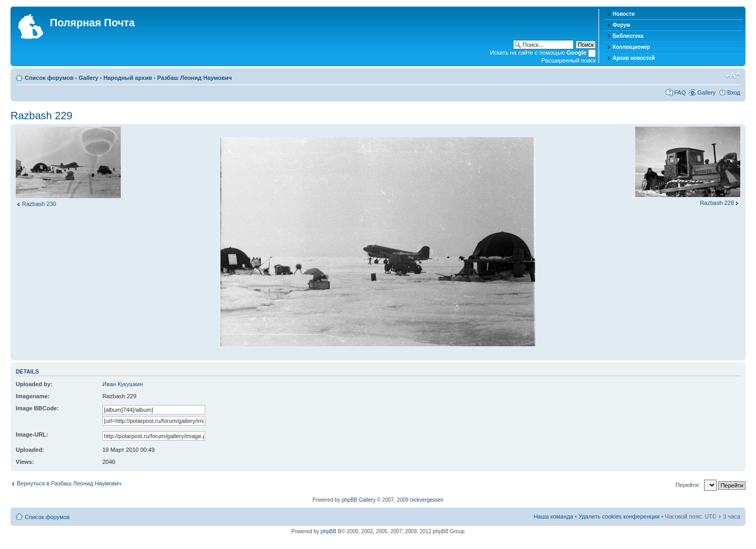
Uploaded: (30, 450)
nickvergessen (427, 500)
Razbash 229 (41, 116)
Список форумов (49, 78)
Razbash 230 (39, 204)
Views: (25, 462)
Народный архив (128, 78)
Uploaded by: (34, 384)
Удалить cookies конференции (619, 516)
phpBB (329, 531)
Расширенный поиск (569, 60)
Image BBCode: (37, 408)
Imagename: (33, 396)
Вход (734, 92)
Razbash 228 (717, 203)
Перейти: (688, 485)
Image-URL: (32, 434)
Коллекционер (631, 47)
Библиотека (628, 36)
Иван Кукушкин (123, 384)
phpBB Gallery (359, 500)
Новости (624, 14)
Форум (621, 25)
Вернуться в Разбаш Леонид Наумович (69, 483)
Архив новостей (634, 58)
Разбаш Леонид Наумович (194, 78)
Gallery (88, 78)
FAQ (680, 92)
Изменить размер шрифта (733, 76)
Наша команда (553, 516)
